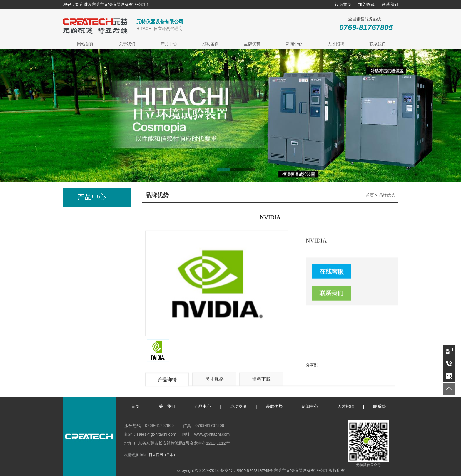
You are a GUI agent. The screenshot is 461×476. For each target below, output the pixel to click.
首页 (370, 195)
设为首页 (343, 4)
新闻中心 (294, 44)
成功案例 (211, 44)
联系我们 (390, 4)
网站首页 (85, 44)
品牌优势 (252, 44)
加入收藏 (366, 4)
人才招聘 (336, 44)
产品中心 (169, 44)
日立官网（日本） (163, 455)
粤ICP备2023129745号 (255, 471)
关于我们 (127, 44)
